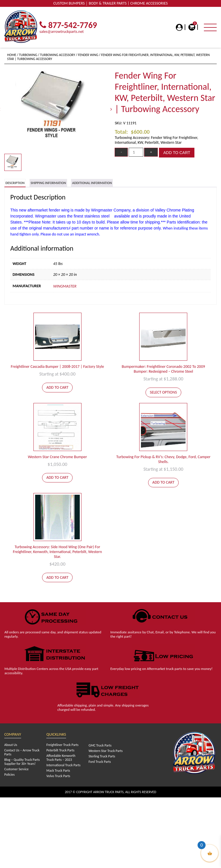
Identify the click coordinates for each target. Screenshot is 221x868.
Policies (9, 775)
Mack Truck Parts (58, 771)
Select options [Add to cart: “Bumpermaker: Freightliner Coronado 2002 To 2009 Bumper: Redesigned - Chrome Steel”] (163, 392)
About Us (11, 745)
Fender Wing (88, 55)
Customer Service (16, 769)
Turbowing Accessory (58, 55)
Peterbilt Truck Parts (60, 750)
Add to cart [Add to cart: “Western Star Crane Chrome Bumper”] (57, 477)
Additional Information (92, 183)
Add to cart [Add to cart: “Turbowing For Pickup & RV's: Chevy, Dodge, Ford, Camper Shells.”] (163, 482)
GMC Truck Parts (100, 745)
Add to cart (177, 153)
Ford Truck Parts (100, 762)
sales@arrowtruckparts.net (62, 32)
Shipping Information (48, 183)
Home (12, 55)
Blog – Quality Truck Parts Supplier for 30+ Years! (22, 762)
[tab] (15, 183)
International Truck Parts (63, 765)
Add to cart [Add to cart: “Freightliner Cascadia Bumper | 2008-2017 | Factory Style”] (57, 387)
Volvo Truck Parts (58, 776)
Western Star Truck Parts (106, 751)
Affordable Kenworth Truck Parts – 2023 (61, 758)
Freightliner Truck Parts (62, 745)
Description (15, 183)
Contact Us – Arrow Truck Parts (22, 752)
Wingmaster (65, 286)
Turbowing (28, 55)
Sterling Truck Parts (102, 756)
